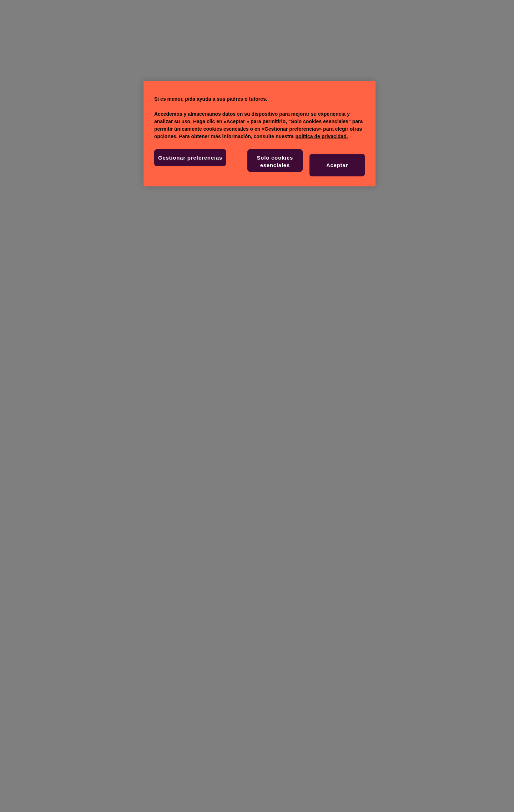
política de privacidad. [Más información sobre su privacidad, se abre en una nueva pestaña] (322, 136)
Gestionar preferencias (190, 158)
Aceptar (337, 165)
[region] (259, 134)
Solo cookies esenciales (275, 161)
